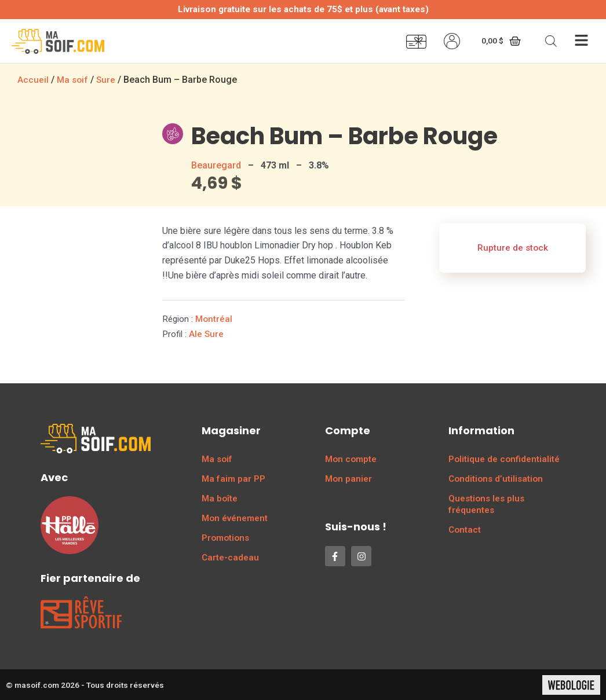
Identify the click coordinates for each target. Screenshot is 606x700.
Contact (465, 529)
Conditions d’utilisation (496, 478)
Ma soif (73, 80)
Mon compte (351, 459)
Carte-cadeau (230, 557)
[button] (581, 41)
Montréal (214, 318)
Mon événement (235, 518)
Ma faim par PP (233, 478)
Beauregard (216, 165)
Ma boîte (220, 498)
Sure (108, 80)
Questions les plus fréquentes (486, 504)
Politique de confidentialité (504, 459)
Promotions (225, 537)
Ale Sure (206, 333)
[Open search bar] (551, 41)
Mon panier (348, 478)
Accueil (33, 80)
